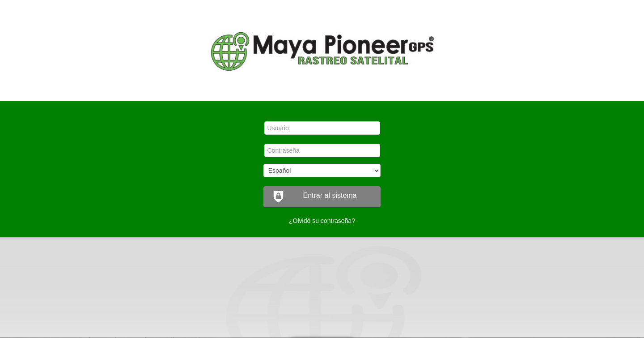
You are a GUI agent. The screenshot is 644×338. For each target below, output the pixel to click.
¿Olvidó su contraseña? (322, 221)
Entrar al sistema (315, 197)
